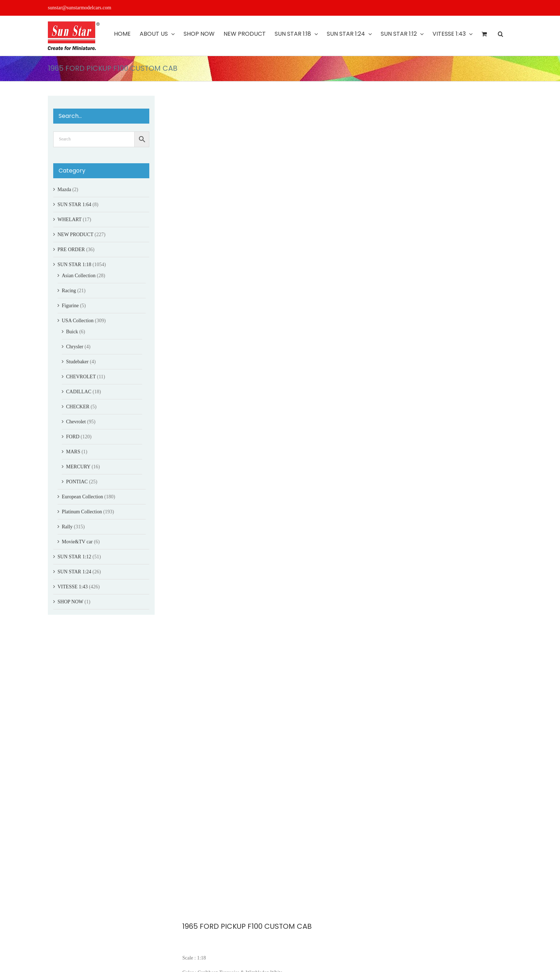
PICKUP (201, 925)
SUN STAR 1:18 (74, 265)
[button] (501, 34)
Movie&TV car (77, 542)
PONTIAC (77, 482)
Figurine (70, 306)
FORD (210, 918)
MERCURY (78, 467)
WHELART (69, 220)
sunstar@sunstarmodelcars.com (79, 8)
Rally (67, 527)
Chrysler (75, 347)
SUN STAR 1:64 (74, 205)
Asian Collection (79, 276)
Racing (69, 291)
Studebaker (77, 362)
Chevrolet (76, 422)
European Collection (82, 497)
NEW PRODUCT (75, 235)
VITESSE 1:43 (72, 587)
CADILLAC (79, 392)
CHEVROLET (81, 377)
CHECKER (78, 407)
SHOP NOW (70, 602)
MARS (73, 452)
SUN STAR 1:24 (74, 572)
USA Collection (78, 321)
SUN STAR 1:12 (74, 557)
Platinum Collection (82, 512)
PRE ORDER (71, 250)
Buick (72, 332)
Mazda (64, 190)
